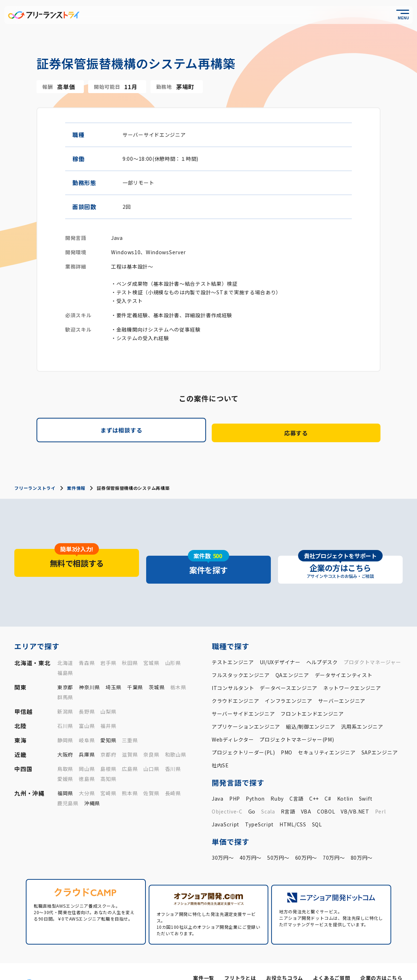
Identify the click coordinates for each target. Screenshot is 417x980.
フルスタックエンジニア (241, 657)
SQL (317, 807)
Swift (366, 781)
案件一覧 (205, 954)
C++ (314, 781)
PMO (287, 735)
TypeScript (259, 807)
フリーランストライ (35, 484)
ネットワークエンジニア (352, 670)
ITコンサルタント (233, 670)
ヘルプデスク (322, 645)
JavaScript (226, 807)
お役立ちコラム (285, 954)
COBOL (326, 794)
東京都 (65, 670)
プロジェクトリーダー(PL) (243, 735)
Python (255, 781)
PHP (235, 781)
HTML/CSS (293, 807)
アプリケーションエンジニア (246, 709)
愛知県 (108, 723)
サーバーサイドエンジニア (243, 696)
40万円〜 (251, 840)
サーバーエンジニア (342, 683)
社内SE (220, 748)
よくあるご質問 (332, 954)
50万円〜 (278, 840)
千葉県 (135, 670)
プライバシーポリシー (346, 966)
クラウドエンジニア (235, 683)
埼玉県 (114, 670)
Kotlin (345, 781)
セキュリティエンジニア (327, 735)
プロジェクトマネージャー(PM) (297, 722)
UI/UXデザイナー (280, 645)
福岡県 (65, 776)
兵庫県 (87, 737)
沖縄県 (92, 786)
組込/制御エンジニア (311, 709)
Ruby (277, 781)
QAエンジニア (292, 657)
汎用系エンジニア (362, 709)
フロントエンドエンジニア (312, 696)
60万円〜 (306, 840)
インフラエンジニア (288, 683)
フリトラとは (241, 954)
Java (218, 781)
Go (252, 794)
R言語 (288, 794)
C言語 (296, 781)
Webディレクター (233, 722)
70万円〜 (334, 840)
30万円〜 (223, 840)
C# (328, 781)
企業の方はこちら (382, 954)
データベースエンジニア (289, 670)
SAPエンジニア (380, 735)
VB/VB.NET (355, 794)
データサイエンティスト (344, 657)
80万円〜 (362, 840)
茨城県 (157, 670)
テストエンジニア (233, 645)
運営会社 (306, 966)
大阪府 (65, 737)
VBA (306, 794)
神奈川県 (89, 670)
